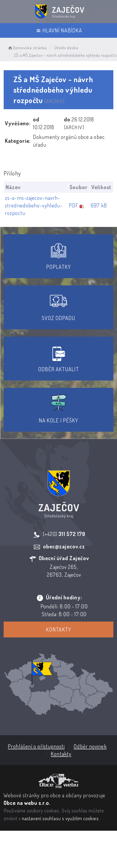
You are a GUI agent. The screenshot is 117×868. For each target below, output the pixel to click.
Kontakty (58, 629)
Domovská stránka (27, 48)
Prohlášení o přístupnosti (36, 746)
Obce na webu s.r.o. (27, 802)
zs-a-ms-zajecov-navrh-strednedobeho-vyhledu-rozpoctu (34, 205)
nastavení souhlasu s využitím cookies (60, 818)
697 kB (98, 205)
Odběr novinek (90, 746)
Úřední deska (66, 48)
